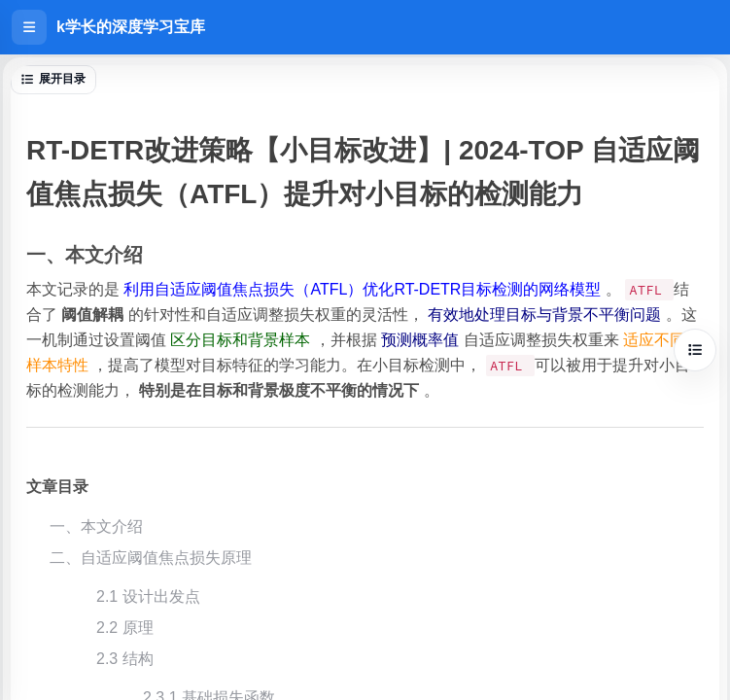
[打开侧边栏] (29, 27)
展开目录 (53, 79)
